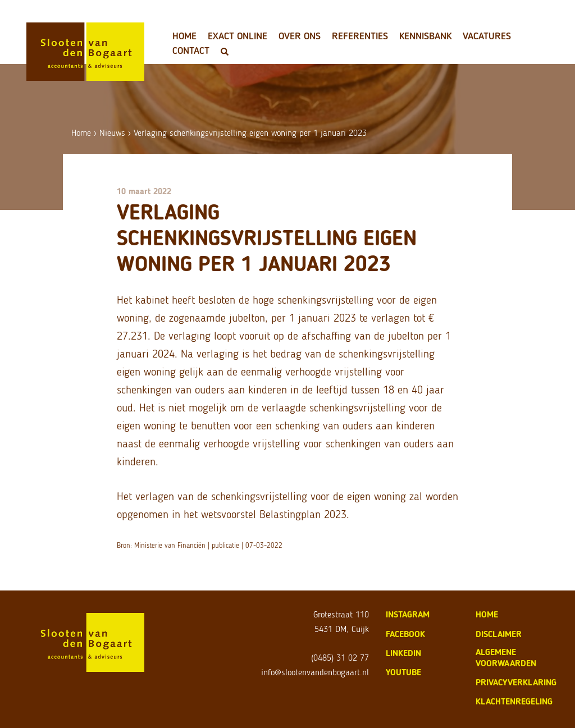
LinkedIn (403, 653)
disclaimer (499, 634)
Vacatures (487, 36)
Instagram (408, 614)
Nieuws (112, 133)
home (487, 614)
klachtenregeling (514, 701)
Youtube (403, 672)
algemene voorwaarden (506, 658)
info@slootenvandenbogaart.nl (315, 672)
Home (184, 36)
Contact (191, 51)
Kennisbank (425, 36)
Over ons (300, 36)
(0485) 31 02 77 (340, 658)
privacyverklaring (516, 682)
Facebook (405, 634)
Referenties (360, 36)
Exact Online (238, 36)
